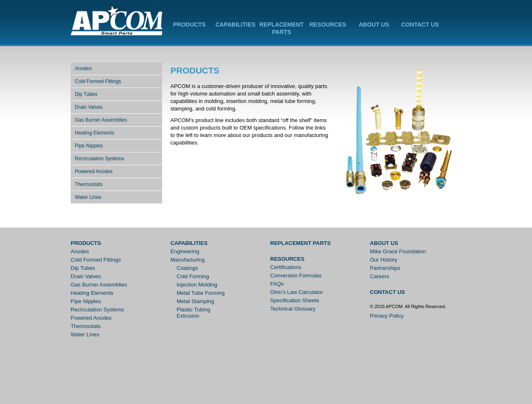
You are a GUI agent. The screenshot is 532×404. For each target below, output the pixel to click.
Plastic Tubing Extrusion (193, 313)
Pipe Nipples (89, 146)
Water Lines (88, 197)
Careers (379, 276)
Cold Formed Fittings (98, 81)
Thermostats (89, 184)
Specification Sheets (295, 300)
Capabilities (235, 24)
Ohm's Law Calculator (297, 292)
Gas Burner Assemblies (101, 120)
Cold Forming (193, 276)
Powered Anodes (94, 171)
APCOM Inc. (116, 21)
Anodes (83, 69)
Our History (384, 260)
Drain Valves (89, 107)
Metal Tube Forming (201, 293)
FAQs (277, 284)
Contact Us (420, 24)
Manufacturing (187, 260)
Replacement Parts (300, 243)
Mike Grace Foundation (398, 251)
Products (189, 24)
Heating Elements (95, 133)
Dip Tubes (86, 94)
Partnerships (385, 268)
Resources (328, 24)
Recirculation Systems (100, 159)
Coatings (187, 268)
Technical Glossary (293, 309)
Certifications (286, 267)
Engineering (185, 251)
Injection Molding (197, 285)
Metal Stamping (195, 301)
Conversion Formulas (296, 275)
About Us (374, 24)
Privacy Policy (387, 316)
